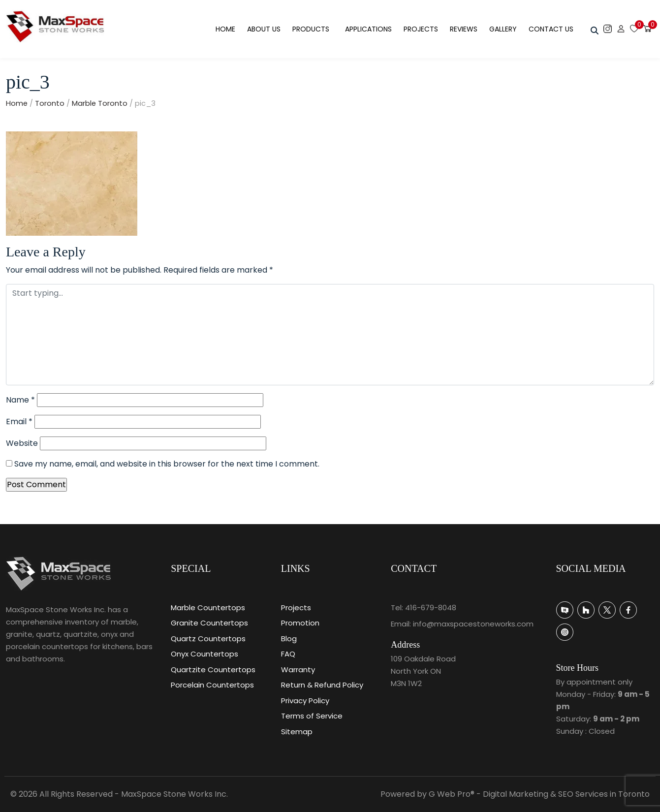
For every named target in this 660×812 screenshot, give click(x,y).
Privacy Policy (305, 701)
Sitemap (297, 732)
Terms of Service (312, 716)
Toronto (50, 103)
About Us (264, 29)
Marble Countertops (208, 608)
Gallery (503, 29)
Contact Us (551, 29)
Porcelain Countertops (212, 685)
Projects (421, 29)
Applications (368, 29)
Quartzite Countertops (213, 670)
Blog (289, 639)
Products (311, 29)
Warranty (298, 670)
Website (22, 443)
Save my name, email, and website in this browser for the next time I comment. (167, 464)
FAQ (288, 654)
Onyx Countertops (204, 654)
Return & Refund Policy (322, 685)
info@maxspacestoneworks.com (473, 624)
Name (20, 400)
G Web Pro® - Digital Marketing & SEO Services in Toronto (539, 794)
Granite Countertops (209, 623)
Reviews (464, 29)
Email (19, 422)
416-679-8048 (431, 608)
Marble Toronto (100, 103)
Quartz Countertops (208, 639)
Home (225, 29)
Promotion (300, 623)
